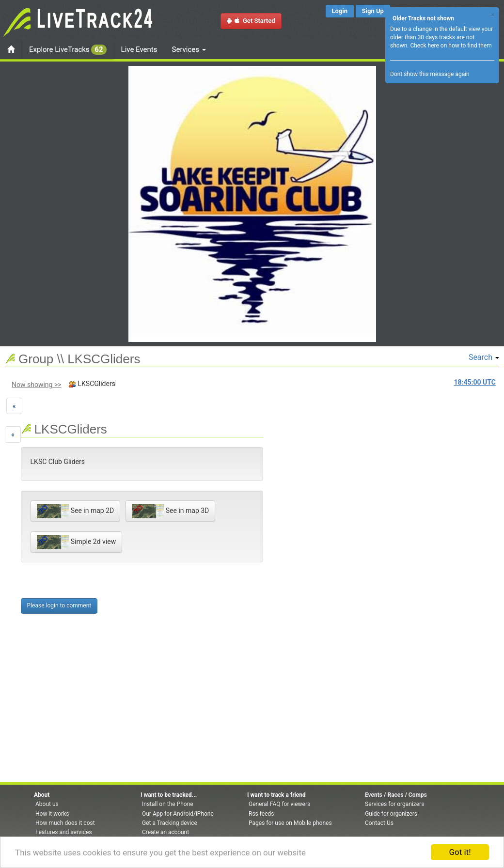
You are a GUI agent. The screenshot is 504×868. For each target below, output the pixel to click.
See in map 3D (171, 511)
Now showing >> (37, 385)
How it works (52, 814)
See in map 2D (76, 511)
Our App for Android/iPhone (178, 814)
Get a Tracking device (170, 823)
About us (47, 804)
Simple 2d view (77, 542)
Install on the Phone (168, 804)
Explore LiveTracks (68, 50)
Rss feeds (261, 814)
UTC (475, 382)
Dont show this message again (430, 74)
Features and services (64, 832)
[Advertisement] (302, 475)
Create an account (165, 832)
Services (189, 49)
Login (340, 11)
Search (484, 357)
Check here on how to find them (451, 46)
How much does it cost (65, 823)
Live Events (139, 49)
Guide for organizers (391, 814)
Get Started (251, 21)
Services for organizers (394, 804)
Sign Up (373, 11)
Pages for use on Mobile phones (290, 823)
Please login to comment (59, 605)
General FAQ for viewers (279, 804)
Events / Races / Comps (396, 795)
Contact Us (379, 823)
